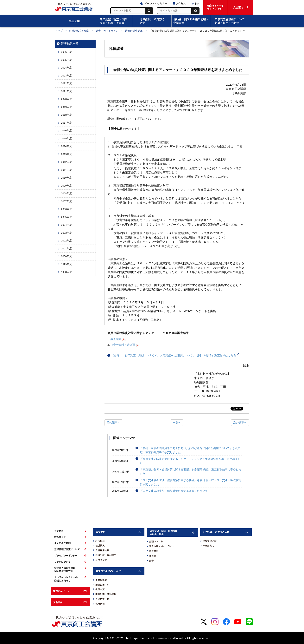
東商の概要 (101, 580)
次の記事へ (240, 423)
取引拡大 (100, 545)
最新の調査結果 (134, 31)
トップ (59, 31)
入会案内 (58, 602)
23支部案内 (208, 545)
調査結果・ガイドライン (162, 546)
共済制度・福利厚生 (106, 555)
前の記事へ (113, 423)
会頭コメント (156, 541)
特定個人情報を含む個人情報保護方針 (65, 570)
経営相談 (100, 541)
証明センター (102, 560)
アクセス (59, 531)
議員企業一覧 (102, 585)
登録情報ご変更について (67, 549)
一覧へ (177, 423)
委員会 (153, 556)
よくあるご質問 (62, 543)
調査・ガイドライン (107, 31)
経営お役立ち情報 (79, 31)
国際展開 (154, 551)
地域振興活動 (210, 541)
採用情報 (100, 604)
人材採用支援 (102, 550)
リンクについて (62, 562)
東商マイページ (61, 591)
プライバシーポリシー (66, 555)
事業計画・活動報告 (106, 594)
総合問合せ (60, 537)
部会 (151, 561)
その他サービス (104, 599)
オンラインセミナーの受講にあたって (66, 579)
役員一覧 (100, 589)
